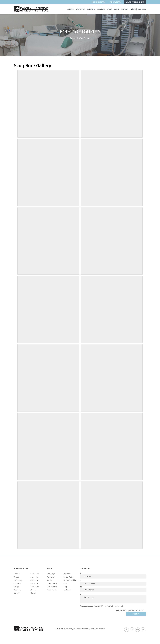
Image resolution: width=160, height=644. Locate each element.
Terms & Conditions (70, 580)
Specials (101, 9)
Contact (125, 9)
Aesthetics (80, 9)
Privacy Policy (68, 577)
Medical (70, 9)
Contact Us (67, 590)
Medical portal (116, 2)
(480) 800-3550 (139, 9)
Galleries (91, 9)
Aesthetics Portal (98, 2)
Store (109, 9)
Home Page (51, 574)
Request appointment (135, 2)
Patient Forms (52, 590)
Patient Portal (52, 587)
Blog (65, 587)
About (116, 9)
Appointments (52, 584)
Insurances (67, 574)
